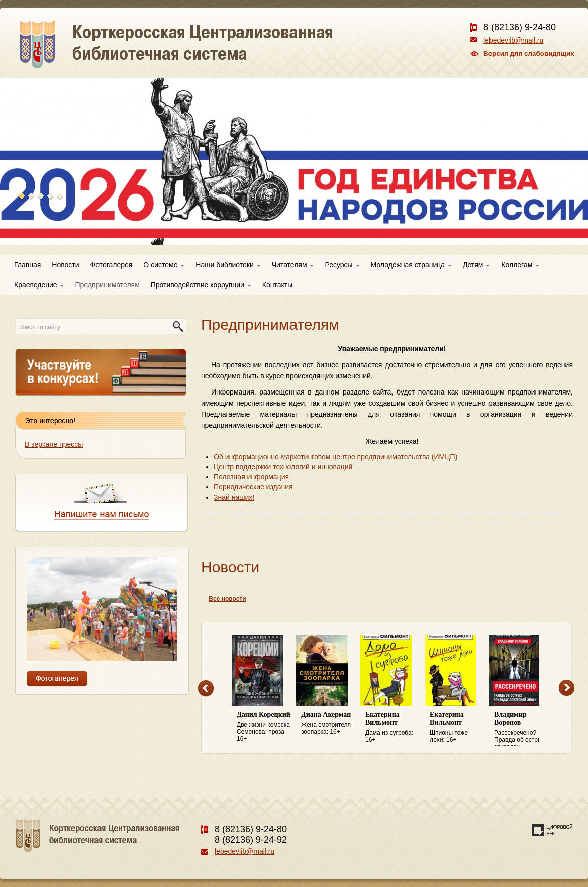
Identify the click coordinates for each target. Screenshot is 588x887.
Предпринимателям (107, 285)
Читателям (293, 265)
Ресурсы (342, 265)
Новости (65, 265)
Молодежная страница (411, 265)
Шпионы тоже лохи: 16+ (457, 727)
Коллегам (520, 265)
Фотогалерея (112, 265)
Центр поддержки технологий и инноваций (283, 467)
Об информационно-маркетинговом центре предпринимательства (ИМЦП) (335, 457)
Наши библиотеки (228, 265)
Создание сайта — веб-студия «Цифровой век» (552, 830)
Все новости (227, 599)
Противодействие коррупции (201, 285)
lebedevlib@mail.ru (513, 40)
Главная (27, 265)
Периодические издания (253, 487)
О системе (164, 265)
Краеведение (39, 285)
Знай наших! (234, 497)
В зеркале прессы (54, 444)
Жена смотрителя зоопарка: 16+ (328, 723)
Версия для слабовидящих (529, 54)
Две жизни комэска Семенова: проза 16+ (264, 726)
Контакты (277, 285)
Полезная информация (251, 477)
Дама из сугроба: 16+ (393, 727)
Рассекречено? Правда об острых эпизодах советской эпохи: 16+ (521, 729)
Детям (476, 265)
